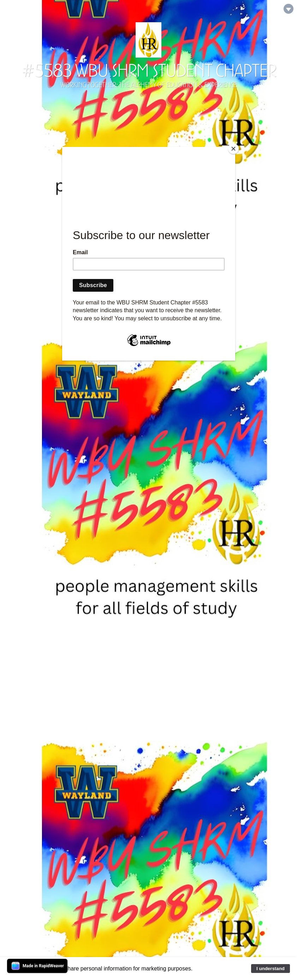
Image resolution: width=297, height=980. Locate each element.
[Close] (233, 149)
